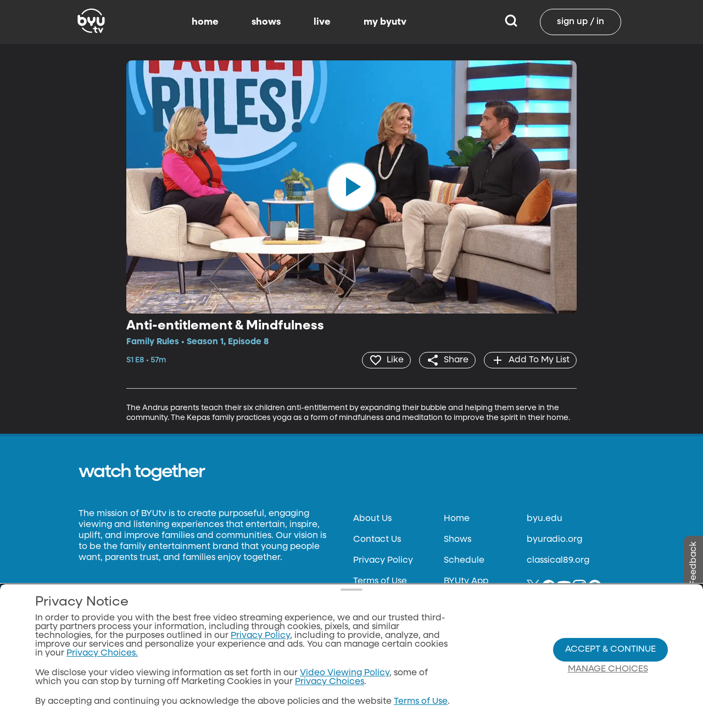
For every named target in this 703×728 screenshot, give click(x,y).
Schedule (464, 561)
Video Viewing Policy (345, 673)
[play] (351, 187)
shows (266, 22)
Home (457, 519)
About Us (372, 519)
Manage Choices (608, 669)
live (322, 22)
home (205, 22)
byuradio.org (554, 540)
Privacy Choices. (102, 653)
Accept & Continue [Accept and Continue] (610, 649)
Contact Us (377, 540)
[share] (447, 360)
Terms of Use (380, 581)
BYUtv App (466, 581)
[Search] (511, 22)
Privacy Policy (383, 561)
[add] (530, 360)
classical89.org (558, 561)
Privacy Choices (330, 682)
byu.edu (545, 519)
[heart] (386, 360)
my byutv (385, 22)
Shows (457, 540)
